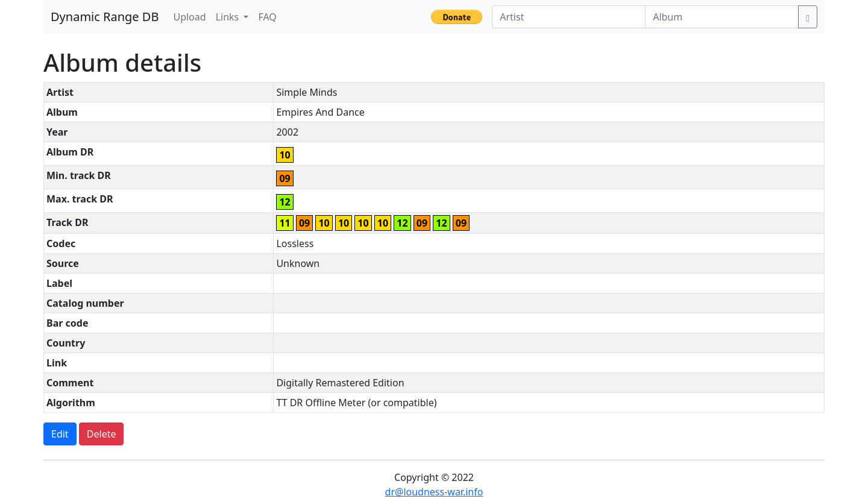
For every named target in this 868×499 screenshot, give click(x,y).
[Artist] (569, 17)
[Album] (722, 17)
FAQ (267, 17)
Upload (189, 17)
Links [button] (229, 17)
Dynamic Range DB (105, 17)
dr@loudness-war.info (434, 492)
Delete (102, 434)
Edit (60, 434)
